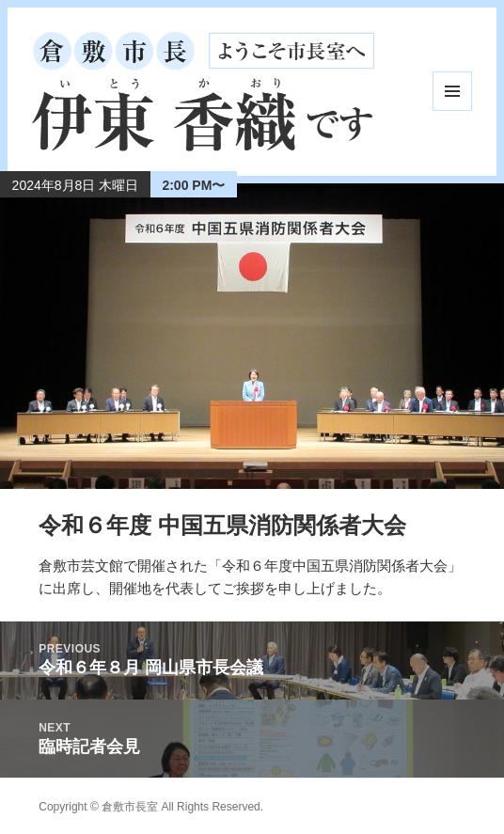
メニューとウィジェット (452, 91)
